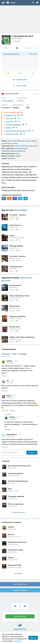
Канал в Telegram (20, 590)
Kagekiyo (12, 417)
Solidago (10, 361)
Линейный (12, 158)
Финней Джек (17, 38)
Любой (18, 156)
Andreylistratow (12, 435)
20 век (17, 154)
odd (8, 381)
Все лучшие (19, 574)
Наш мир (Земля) (21, 148)
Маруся (9, 396)
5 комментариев (20, 80)
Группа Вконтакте (20, 584)
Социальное (33, 146)
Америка (6, 151)
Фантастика (12, 141)
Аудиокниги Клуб (20, 624)
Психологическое (21, 146)
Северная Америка (17, 151)
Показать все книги (19, 512)
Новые (15, 354)
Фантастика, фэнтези (10, 94)
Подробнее (18, 641)
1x (36, 48)
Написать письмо (20, 616)
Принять (33, 638)
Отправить (32, 453)
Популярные (6, 354)
